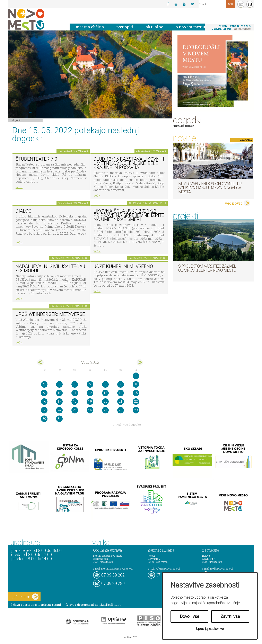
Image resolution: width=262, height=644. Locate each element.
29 (136, 410)
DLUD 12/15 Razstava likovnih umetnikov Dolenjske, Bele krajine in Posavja (129, 163)
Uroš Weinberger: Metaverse (50, 314)
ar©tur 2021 (131, 637)
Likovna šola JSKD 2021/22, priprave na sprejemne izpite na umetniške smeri (129, 215)
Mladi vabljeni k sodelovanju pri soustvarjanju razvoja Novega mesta (210, 188)
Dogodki (17, 120)
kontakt (241, 4)
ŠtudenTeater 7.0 (36, 159)
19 (90, 401)
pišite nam (25, 597)
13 (105, 393)
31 (59, 419)
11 (75, 393)
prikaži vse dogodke (127, 425)
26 (90, 410)
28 (121, 410)
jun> (140, 362)
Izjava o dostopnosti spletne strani (36, 605)
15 (136, 393)
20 (105, 401)
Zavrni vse (230, 616)
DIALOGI (24, 211)
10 (59, 393)
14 (121, 393)
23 (44, 410)
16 (44, 401)
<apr (40, 362)
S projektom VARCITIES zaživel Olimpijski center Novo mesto (207, 268)
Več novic (234, 203)
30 (44, 419)
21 (121, 401)
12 (90, 393)
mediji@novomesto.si (222, 569)
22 (136, 401)
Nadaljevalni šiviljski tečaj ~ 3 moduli (50, 269)
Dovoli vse (190, 616)
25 (75, 410)
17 (59, 401)
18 (75, 401)
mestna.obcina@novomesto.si (117, 569)
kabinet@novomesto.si (168, 569)
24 (59, 410)
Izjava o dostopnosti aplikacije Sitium (93, 605)
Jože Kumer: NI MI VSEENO (123, 266)
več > (19, 187)
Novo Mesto (36, 19)
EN (250, 4)
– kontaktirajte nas (231, 28)
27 (105, 410)
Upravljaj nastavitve (210, 629)
